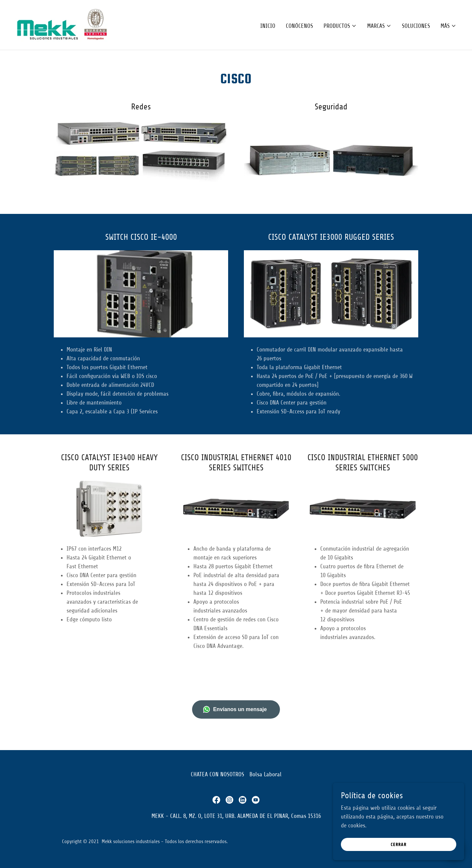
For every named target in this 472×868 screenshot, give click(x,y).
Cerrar (399, 845)
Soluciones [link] (416, 26)
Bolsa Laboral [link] (265, 774)
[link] (63, 25)
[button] (340, 26)
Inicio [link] (268, 26)
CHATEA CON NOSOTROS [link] (217, 774)
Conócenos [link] (299, 26)
